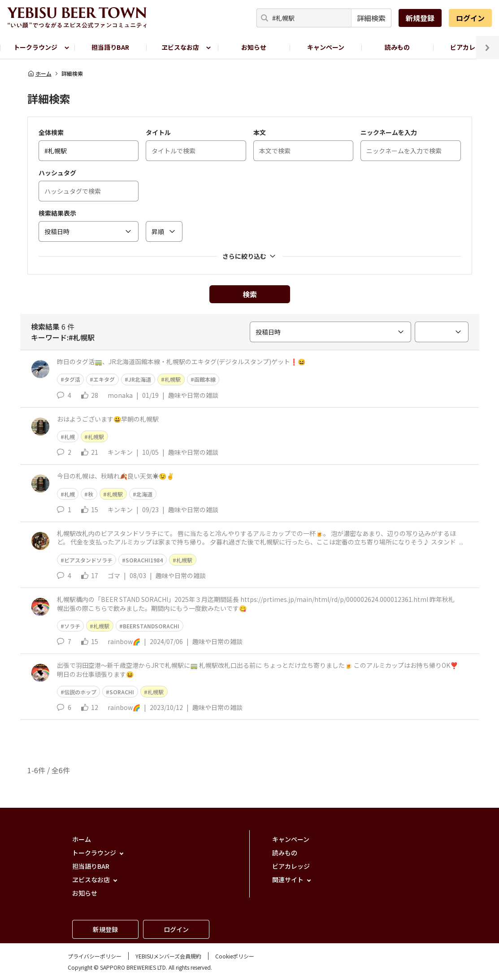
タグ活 (72, 379)
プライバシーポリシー (95, 956)
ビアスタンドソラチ (88, 560)
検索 (250, 294)
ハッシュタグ (57, 173)
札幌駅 (173, 379)
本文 (260, 132)
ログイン (470, 18)
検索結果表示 (57, 213)
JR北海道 (140, 379)
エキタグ (104, 379)
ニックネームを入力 (389, 132)
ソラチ (72, 626)
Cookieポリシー (235, 956)
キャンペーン (326, 47)
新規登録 (420, 18)
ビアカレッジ (291, 866)
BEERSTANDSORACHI (151, 626)
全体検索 (51, 132)
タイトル (158, 132)
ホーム (39, 74)
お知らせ (254, 47)
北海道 (144, 494)
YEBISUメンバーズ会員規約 (168, 956)
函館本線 (205, 379)
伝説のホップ (80, 692)
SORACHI (122, 692)
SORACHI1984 (144, 560)
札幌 (69, 437)
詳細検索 (371, 18)
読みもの (397, 47)
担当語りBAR (110, 47)
